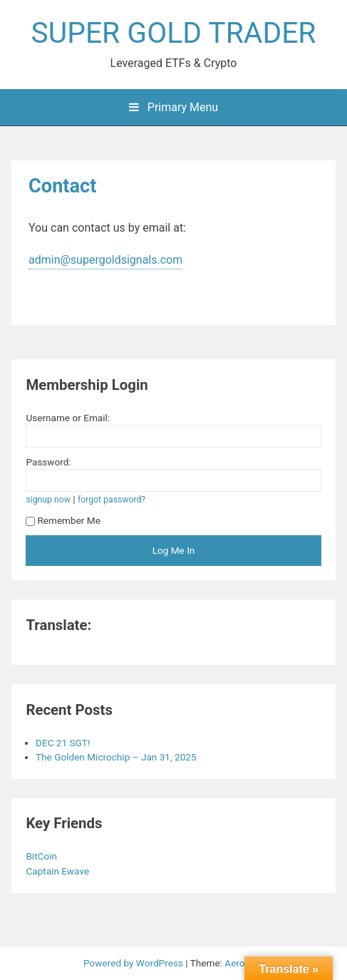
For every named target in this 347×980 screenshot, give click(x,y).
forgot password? (112, 500)
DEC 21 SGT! (63, 743)
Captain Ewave (58, 871)
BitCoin (42, 856)
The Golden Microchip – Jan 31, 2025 (116, 757)
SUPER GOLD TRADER (174, 33)
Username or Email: (68, 418)
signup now (48, 500)
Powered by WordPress (134, 963)
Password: (48, 462)
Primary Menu (173, 107)
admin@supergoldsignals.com (105, 260)
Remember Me (63, 520)
